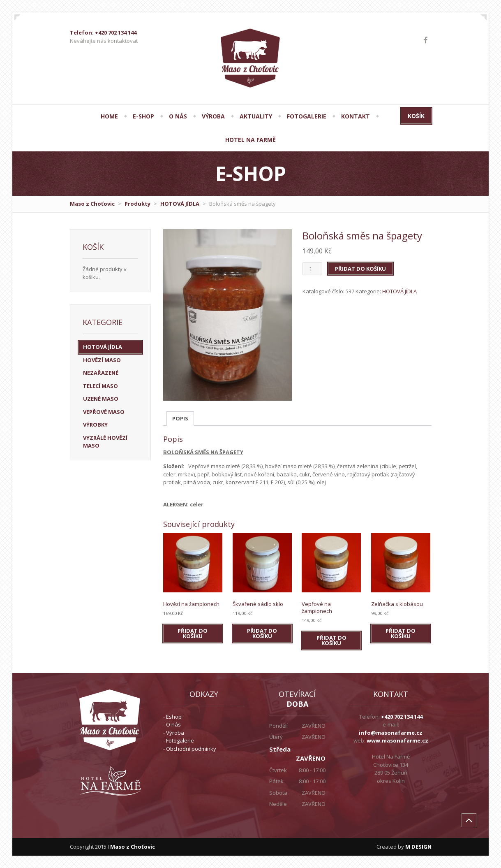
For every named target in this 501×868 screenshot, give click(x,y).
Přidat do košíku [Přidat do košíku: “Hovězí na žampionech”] (193, 633)
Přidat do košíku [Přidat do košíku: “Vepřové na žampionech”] (331, 640)
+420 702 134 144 (402, 717)
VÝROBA (213, 116)
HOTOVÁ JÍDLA (180, 204)
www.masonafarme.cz (397, 740)
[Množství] (312, 269)
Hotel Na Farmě (250, 140)
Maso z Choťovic (92, 204)
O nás (173, 724)
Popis (180, 418)
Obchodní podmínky (191, 749)
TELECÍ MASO (100, 386)
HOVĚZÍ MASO (102, 360)
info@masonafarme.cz (391, 733)
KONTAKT (356, 116)
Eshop (174, 717)
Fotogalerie (180, 740)
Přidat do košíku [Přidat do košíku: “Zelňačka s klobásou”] (401, 633)
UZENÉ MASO (101, 399)
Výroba (175, 733)
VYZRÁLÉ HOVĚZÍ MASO (105, 442)
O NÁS (178, 116)
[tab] (180, 419)
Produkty (137, 204)
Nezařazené (101, 373)
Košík (416, 116)
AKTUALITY (256, 116)
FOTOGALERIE (307, 116)
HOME (109, 116)
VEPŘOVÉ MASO (104, 412)
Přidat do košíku (360, 269)
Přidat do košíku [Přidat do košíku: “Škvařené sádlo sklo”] (262, 633)
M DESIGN (418, 847)
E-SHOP (143, 116)
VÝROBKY (95, 425)
